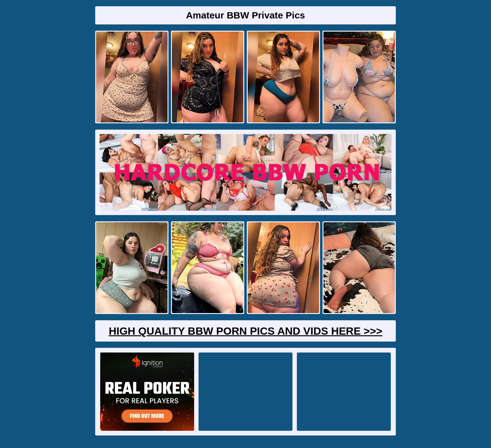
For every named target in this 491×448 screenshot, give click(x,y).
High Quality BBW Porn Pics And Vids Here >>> (246, 331)
